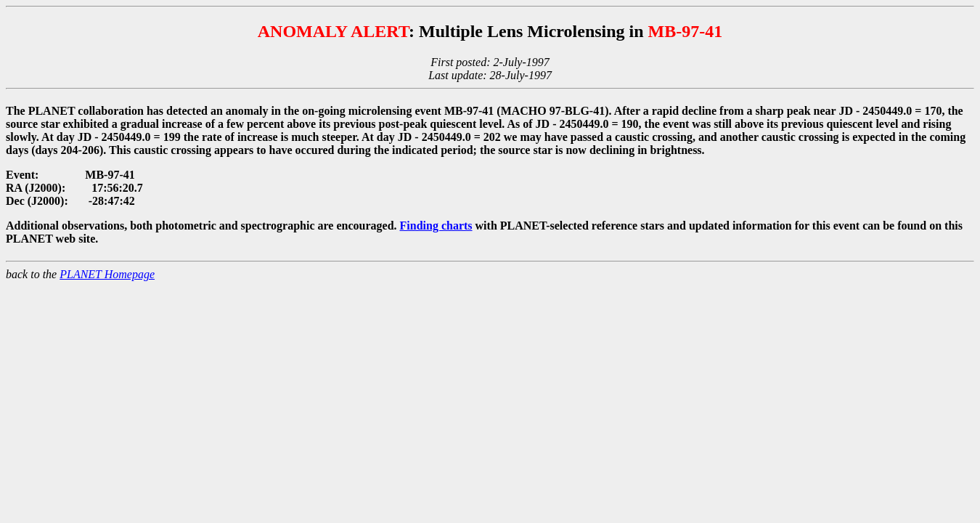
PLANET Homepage (107, 274)
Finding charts (436, 226)
